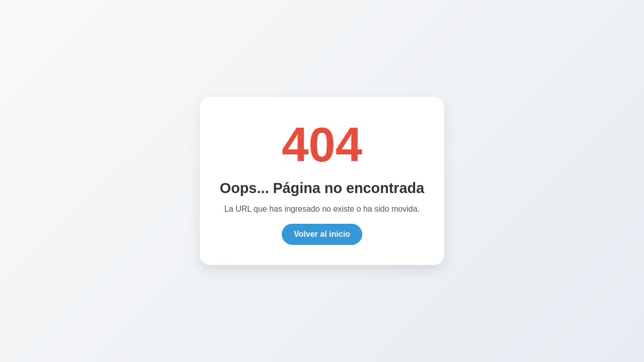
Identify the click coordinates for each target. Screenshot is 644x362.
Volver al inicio (322, 235)
